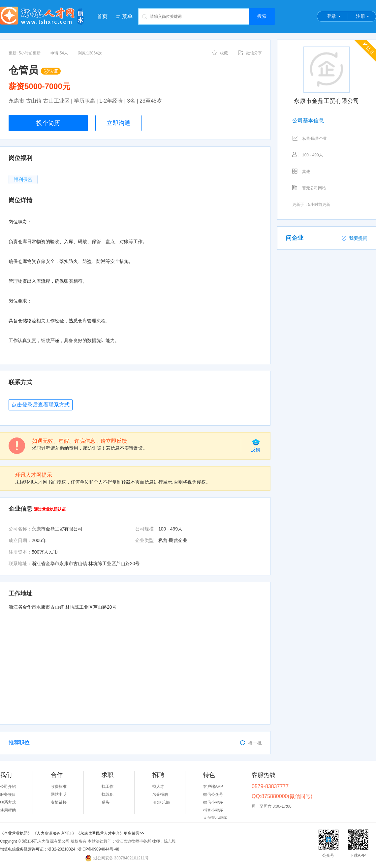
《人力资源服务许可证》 (54, 833)
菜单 (127, 16)
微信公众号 (213, 794)
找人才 (158, 787)
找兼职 (108, 794)
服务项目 (8, 794)
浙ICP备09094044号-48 (98, 849)
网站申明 (59, 794)
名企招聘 (160, 794)
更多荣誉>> (134, 833)
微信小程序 (213, 802)
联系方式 (8, 802)
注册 (360, 16)
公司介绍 (8, 787)
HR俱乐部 (161, 802)
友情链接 (59, 802)
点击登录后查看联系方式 (41, 405)
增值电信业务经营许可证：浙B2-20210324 (38, 849)
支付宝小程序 (215, 818)
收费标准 (59, 787)
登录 (331, 16)
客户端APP (213, 787)
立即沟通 (118, 123)
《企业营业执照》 (16, 833)
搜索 (262, 16)
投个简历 (48, 123)
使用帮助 (8, 810)
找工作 (108, 787)
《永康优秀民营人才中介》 (100, 833)
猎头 (106, 802)
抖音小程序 (213, 810)
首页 (102, 16)
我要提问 (355, 238)
